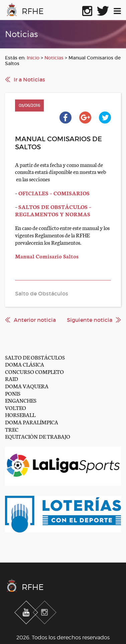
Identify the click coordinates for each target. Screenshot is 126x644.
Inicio (33, 58)
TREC (12, 429)
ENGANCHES (21, 400)
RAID (12, 378)
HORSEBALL (20, 414)
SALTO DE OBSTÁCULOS (35, 357)
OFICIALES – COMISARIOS (54, 193)
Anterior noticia (35, 320)
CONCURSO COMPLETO (34, 371)
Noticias (54, 58)
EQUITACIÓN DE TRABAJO (38, 436)
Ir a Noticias (29, 79)
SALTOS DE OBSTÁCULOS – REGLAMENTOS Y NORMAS (53, 210)
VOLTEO (16, 407)
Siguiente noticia (90, 320)
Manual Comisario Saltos (47, 256)
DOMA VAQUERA (27, 386)
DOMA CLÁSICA (25, 364)
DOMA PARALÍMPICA (32, 422)
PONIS (13, 393)
